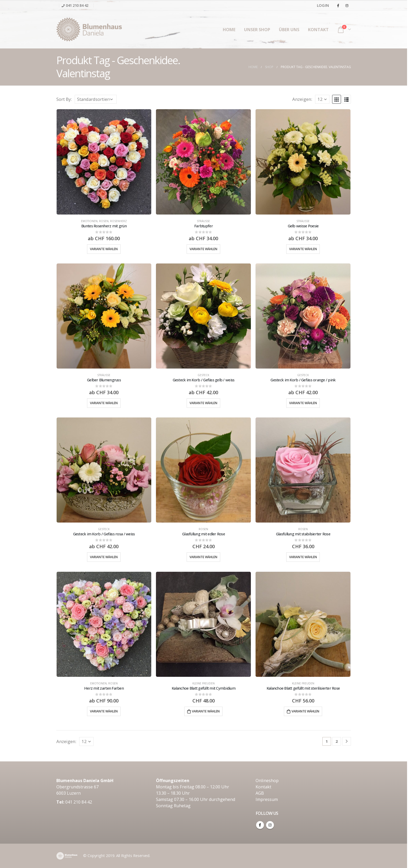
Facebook (260, 825)
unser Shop (257, 30)
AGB (260, 793)
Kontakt (318, 30)
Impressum (267, 799)
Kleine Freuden (204, 683)
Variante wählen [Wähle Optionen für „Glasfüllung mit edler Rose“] (203, 557)
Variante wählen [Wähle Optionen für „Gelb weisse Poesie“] (303, 249)
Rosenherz (118, 221)
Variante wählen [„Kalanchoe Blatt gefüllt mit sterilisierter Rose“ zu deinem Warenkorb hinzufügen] (305, 711)
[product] (104, 162)
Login (323, 5)
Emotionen (89, 221)
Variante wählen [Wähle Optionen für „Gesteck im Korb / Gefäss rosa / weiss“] (104, 557)
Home (229, 30)
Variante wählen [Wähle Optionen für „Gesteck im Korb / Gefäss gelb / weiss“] (203, 403)
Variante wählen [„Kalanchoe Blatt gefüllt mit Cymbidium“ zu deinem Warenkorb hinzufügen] (206, 711)
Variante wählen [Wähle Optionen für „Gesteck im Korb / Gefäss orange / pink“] (303, 403)
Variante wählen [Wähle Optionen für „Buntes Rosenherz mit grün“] (104, 249)
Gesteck (203, 375)
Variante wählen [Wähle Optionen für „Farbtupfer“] (203, 249)
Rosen (104, 221)
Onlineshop (267, 781)
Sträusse (203, 221)
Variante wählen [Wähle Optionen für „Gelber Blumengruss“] (104, 403)
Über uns (289, 30)
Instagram (270, 825)
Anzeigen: (302, 99)
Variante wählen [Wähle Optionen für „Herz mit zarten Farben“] (104, 711)
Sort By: (64, 99)
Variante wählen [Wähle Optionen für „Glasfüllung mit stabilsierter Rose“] (303, 557)
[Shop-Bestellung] (96, 99)
